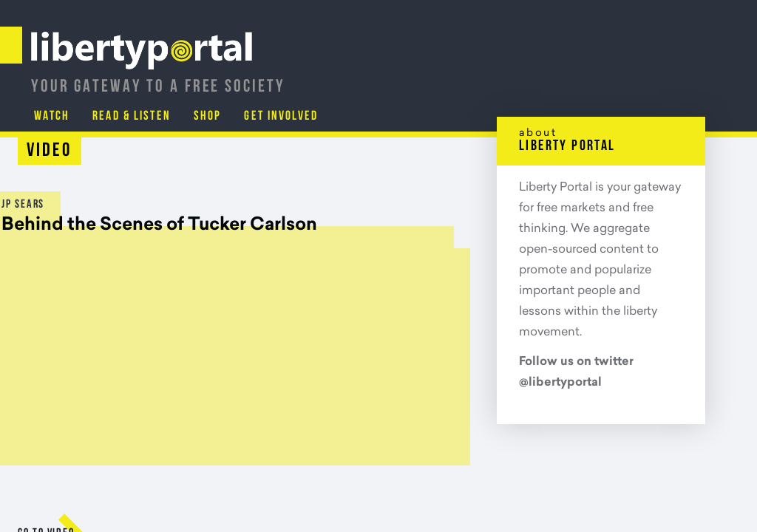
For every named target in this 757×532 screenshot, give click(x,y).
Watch (445, 77)
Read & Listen (526, 77)
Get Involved (677, 77)
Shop (602, 77)
